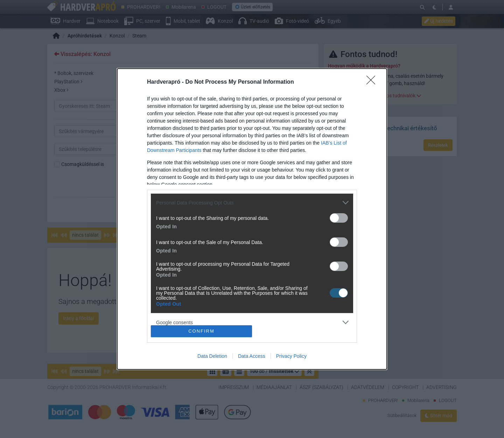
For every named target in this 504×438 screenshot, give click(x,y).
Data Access (252, 356)
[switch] (339, 218)
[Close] (373, 82)
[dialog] (252, 219)
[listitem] (252, 203)
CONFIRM (201, 331)
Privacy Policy (291, 356)
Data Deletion (212, 356)
